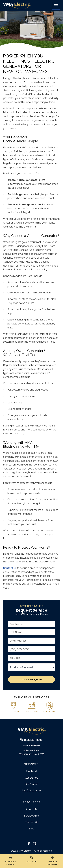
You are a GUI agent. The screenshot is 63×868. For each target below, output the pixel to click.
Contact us (10, 568)
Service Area (31, 816)
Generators (32, 778)
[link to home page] (17, 6)
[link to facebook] (29, 844)
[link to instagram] (34, 844)
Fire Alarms (31, 784)
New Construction (31, 790)
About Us (31, 809)
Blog (31, 829)
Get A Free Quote (31, 680)
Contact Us (31, 822)
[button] (55, 6)
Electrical (32, 771)
